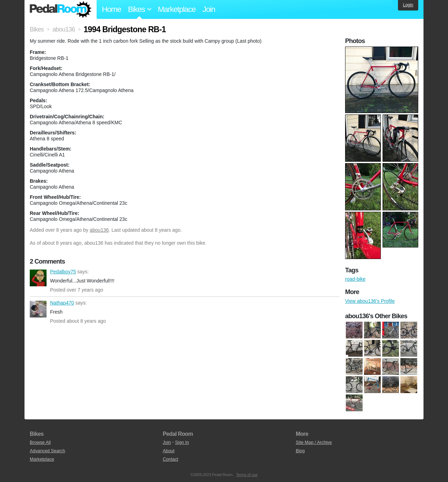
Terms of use (247, 475)
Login (408, 5)
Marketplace (177, 9)
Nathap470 (38, 309)
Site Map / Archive (314, 442)
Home (111, 9)
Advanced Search (47, 451)
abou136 (99, 230)
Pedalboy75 (38, 278)
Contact (170, 459)
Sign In (182, 442)
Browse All (40, 442)
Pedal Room (61, 9)
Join (209, 9)
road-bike (355, 279)
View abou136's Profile (370, 301)
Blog (300, 451)
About (169, 451)
